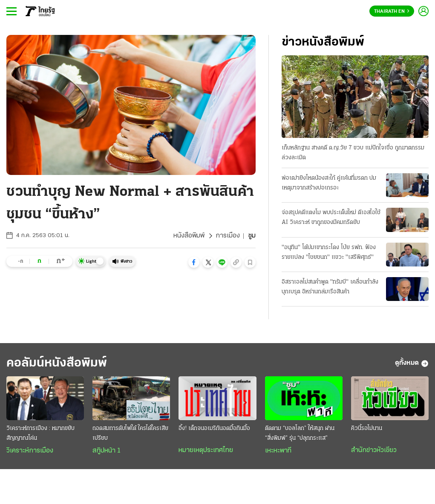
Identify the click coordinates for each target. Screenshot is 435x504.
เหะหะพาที (278, 451)
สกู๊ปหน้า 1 (107, 451)
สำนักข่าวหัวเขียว (374, 450)
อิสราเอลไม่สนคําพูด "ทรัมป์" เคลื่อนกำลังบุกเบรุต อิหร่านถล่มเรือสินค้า (330, 287)
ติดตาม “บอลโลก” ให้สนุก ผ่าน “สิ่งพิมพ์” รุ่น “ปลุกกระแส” (300, 433)
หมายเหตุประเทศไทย (206, 450)
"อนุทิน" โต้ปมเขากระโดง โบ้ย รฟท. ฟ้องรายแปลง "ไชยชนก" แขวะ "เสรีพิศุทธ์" (329, 252)
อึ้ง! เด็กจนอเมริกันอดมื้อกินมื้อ (214, 428)
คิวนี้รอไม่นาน (367, 428)
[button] (194, 262)
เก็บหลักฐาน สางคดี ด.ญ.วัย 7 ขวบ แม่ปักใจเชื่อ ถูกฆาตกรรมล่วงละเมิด (353, 153)
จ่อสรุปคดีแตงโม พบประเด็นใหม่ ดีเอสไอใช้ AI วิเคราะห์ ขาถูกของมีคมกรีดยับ (331, 218)
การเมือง (228, 236)
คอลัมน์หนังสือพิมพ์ (57, 363)
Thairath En (392, 11)
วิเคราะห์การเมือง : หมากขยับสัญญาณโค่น (40, 433)
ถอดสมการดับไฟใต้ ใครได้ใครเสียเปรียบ (130, 433)
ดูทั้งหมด (412, 364)
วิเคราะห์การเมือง (30, 451)
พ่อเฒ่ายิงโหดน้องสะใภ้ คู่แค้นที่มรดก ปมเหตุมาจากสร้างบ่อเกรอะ (329, 183)
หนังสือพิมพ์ (189, 236)
